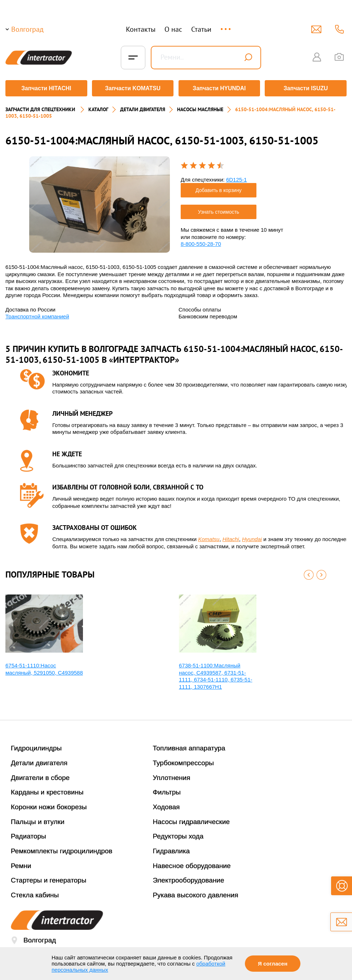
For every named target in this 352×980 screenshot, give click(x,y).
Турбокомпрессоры (183, 760)
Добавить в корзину (219, 188)
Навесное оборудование (192, 863)
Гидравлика (171, 848)
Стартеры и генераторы (49, 878)
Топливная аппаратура (189, 746)
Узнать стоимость (219, 209)
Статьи (201, 29)
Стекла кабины (35, 892)
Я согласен (273, 964)
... (226, 26)
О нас (173, 29)
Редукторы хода (178, 834)
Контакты (141, 29)
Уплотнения (172, 775)
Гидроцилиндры (36, 746)
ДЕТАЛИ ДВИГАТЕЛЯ (143, 107)
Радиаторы (28, 834)
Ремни (21, 863)
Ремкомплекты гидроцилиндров (62, 848)
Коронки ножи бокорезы (49, 804)
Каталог (98, 107)
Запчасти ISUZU (307, 88)
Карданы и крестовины (47, 790)
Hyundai (252, 537)
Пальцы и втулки (38, 819)
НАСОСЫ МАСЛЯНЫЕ (200, 107)
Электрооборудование (189, 878)
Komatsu (209, 537)
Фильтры (167, 790)
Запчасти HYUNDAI (220, 88)
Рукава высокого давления (196, 892)
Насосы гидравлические (192, 819)
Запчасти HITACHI (45, 88)
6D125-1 (237, 177)
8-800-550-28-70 (201, 241)
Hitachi (231, 537)
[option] (100, 202)
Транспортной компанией (37, 314)
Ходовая (166, 804)
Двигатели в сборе (40, 775)
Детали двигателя (39, 760)
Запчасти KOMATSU (133, 88)
